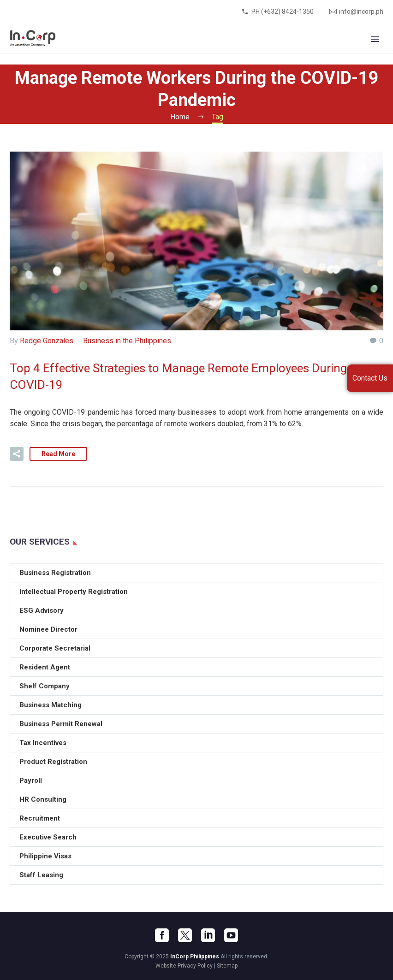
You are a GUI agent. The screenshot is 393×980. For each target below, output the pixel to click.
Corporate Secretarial (55, 648)
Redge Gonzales (47, 341)
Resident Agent (45, 667)
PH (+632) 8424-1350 (283, 12)
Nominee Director (48, 629)
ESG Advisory (42, 610)
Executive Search (48, 837)
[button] (17, 454)
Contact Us (370, 378)
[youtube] (231, 935)
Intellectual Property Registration (74, 592)
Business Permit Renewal (61, 724)
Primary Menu (375, 39)
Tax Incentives (43, 743)
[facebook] (162, 935)
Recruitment (40, 818)
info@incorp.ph (361, 12)
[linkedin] (208, 935)
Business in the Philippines (127, 341)
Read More (58, 454)
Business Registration (55, 573)
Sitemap (227, 966)
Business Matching (51, 705)
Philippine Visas (45, 856)
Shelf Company (45, 686)
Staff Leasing (41, 875)
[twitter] (185, 935)
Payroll (31, 780)
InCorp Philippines (195, 957)
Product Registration (53, 762)
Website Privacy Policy (184, 966)
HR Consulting (43, 799)
